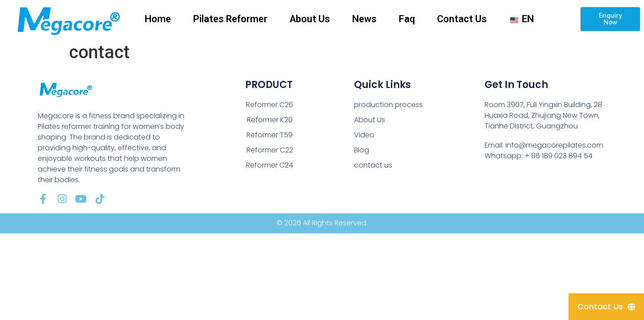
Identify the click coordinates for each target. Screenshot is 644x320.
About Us (310, 19)
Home (158, 19)
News (364, 19)
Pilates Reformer (230, 19)
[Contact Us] (606, 307)
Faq (407, 19)
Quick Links (382, 85)
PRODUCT (269, 85)
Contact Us (462, 19)
